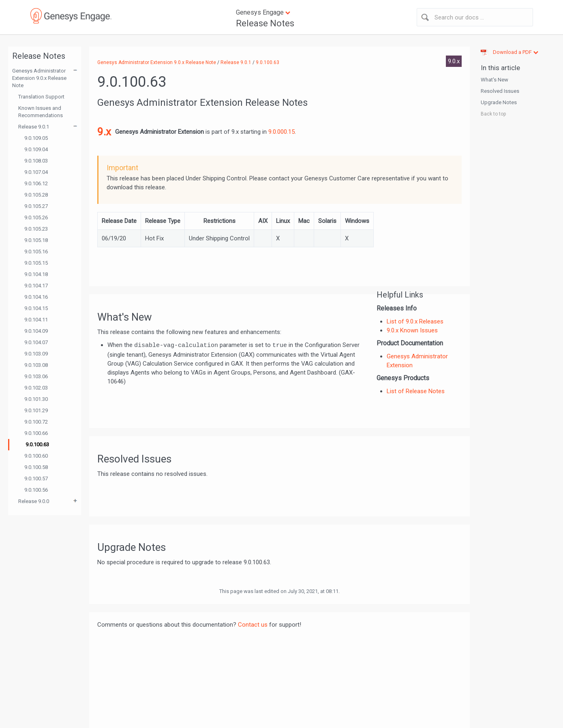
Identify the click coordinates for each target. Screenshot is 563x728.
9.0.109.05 (36, 138)
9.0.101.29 (36, 410)
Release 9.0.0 (34, 501)
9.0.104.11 (36, 320)
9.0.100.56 (36, 490)
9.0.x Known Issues (412, 330)
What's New (494, 80)
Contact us (253, 625)
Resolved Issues (500, 91)
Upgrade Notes (499, 102)
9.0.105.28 (36, 195)
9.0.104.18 (36, 274)
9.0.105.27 (36, 206)
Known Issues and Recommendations (41, 112)
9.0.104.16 (36, 297)
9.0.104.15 (36, 308)
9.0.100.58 (36, 467)
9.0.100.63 (37, 444)
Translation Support (41, 97)
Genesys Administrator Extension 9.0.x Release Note (39, 78)
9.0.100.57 (36, 479)
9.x (104, 132)
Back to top (493, 114)
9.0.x (454, 61)
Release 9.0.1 (34, 127)
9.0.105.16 (36, 252)
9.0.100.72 (36, 422)
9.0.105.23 (36, 229)
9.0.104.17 (36, 286)
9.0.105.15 (36, 263)
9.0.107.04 (36, 172)
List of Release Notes (416, 391)
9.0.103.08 (36, 365)
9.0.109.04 (36, 149)
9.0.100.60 (36, 456)
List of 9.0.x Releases (415, 321)
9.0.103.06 (36, 376)
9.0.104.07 (36, 342)
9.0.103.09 (36, 354)
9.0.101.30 (36, 399)
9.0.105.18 (36, 240)
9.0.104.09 (36, 331)
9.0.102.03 (36, 388)
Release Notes (265, 23)
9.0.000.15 (281, 132)
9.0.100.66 (36, 433)
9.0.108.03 (36, 161)
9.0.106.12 (36, 183)
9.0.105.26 (36, 217)
